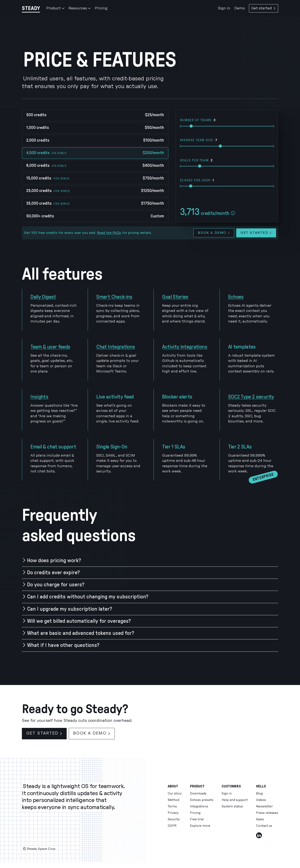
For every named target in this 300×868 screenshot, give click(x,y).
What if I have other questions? (63, 645)
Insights (39, 397)
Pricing (101, 8)
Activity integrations (185, 347)
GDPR (172, 826)
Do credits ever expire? (53, 573)
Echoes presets (202, 800)
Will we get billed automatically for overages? (79, 621)
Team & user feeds (50, 347)
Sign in (224, 8)
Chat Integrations (116, 347)
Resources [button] (80, 8)
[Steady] (31, 8)
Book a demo (214, 233)
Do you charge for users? (56, 585)
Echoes (236, 297)
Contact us (264, 826)
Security (174, 819)
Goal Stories (175, 297)
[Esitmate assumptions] (233, 213)
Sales (260, 819)
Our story (175, 794)
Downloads (198, 794)
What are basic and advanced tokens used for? (81, 633)
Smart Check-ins (114, 297)
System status (232, 806)
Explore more (200, 826)
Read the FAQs (109, 233)
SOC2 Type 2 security (251, 397)
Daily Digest (43, 297)
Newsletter (264, 806)
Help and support (235, 800)
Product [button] (55, 8)
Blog (259, 794)
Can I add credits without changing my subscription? (88, 597)
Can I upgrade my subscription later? (70, 609)
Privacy (173, 813)
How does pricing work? (54, 560)
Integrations (199, 806)
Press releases (267, 813)
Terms (172, 806)
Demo (240, 8)
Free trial (197, 819)
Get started (263, 8)
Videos (261, 800)
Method (173, 800)
